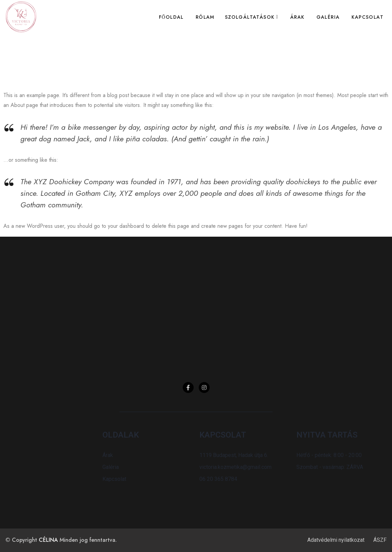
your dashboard (126, 226)
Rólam (205, 17)
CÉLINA (48, 540)
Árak (297, 17)
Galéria (328, 17)
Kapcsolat (367, 17)
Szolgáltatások (250, 17)
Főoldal (171, 17)
